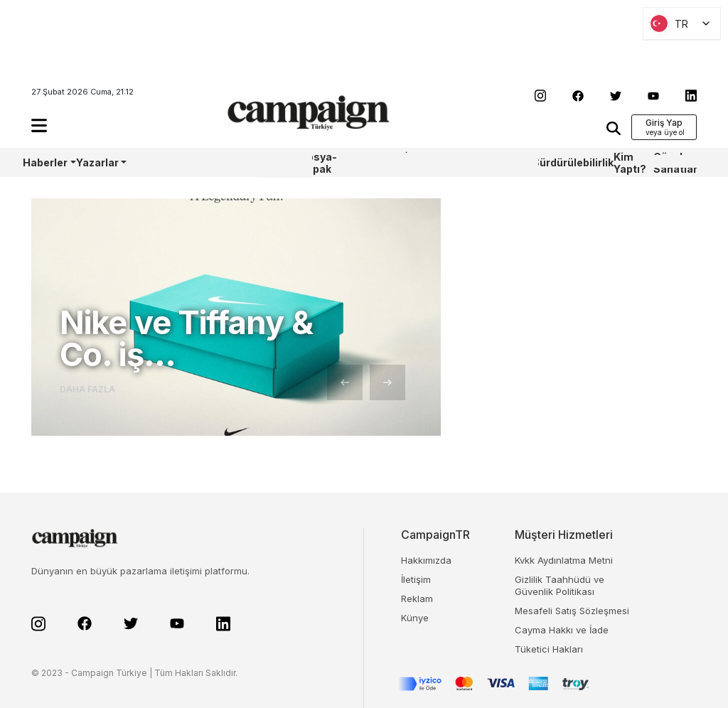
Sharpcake (378, 162)
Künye (415, 618)
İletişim (416, 579)
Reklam (417, 599)
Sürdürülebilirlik (573, 162)
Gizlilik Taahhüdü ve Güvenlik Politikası (560, 585)
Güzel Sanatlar (675, 163)
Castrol (217, 162)
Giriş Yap (664, 123)
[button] (39, 125)
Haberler (45, 162)
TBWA (469, 162)
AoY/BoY (148, 162)
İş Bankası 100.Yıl (425, 162)
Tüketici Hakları (549, 649)
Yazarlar (97, 162)
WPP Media (272, 163)
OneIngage (508, 162)
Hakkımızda (426, 560)
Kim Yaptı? (630, 163)
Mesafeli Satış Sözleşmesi (572, 611)
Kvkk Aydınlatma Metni (564, 560)
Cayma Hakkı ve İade (562, 630)
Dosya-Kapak (318, 163)
